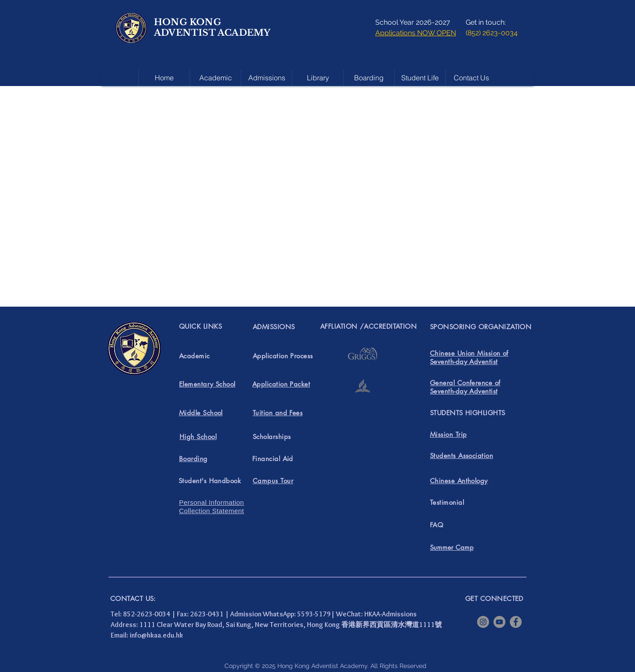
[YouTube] (499, 622)
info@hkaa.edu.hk (156, 635)
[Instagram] (483, 622)
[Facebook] (516, 622)
